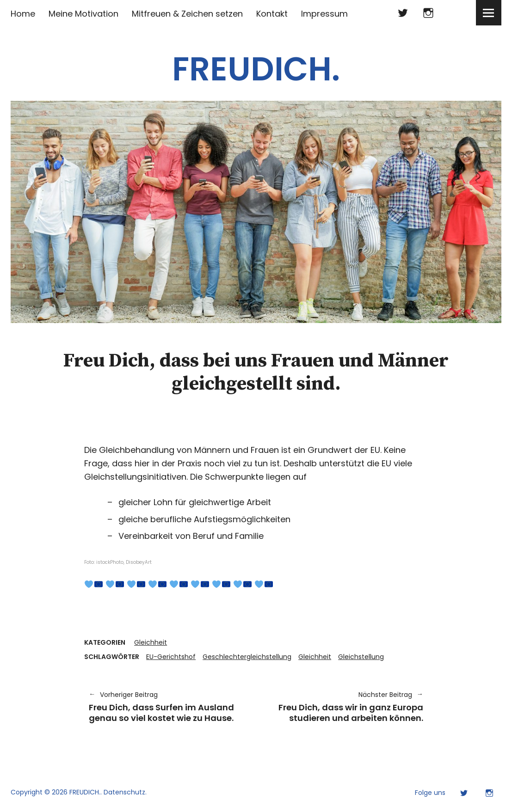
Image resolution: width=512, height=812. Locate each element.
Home (23, 14)
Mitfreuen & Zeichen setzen (187, 14)
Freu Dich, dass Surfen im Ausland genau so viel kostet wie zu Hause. (168, 707)
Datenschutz (124, 792)
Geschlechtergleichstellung (247, 657)
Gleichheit (151, 642)
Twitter (403, 13)
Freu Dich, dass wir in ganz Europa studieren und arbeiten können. (344, 707)
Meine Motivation (83, 14)
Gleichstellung (361, 657)
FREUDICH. (256, 69)
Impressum (324, 14)
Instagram (429, 13)
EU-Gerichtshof (171, 657)
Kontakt (272, 14)
